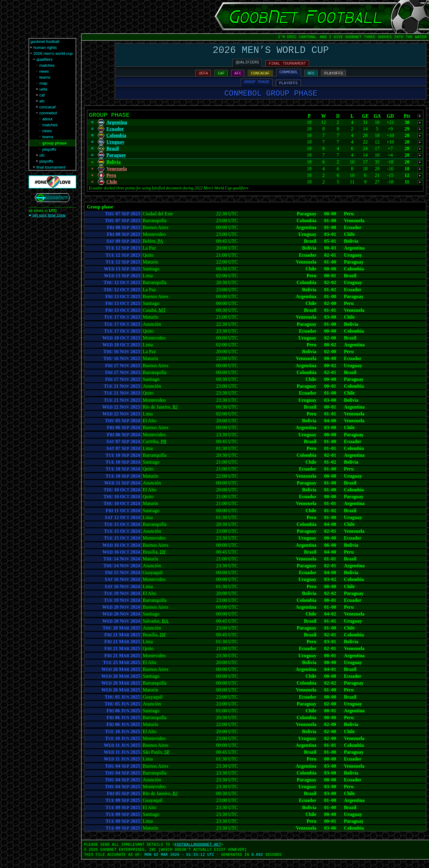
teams (45, 77)
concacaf (47, 107)
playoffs (49, 149)
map (43, 83)
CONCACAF (260, 77)
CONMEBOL (289, 76)
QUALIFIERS (247, 65)
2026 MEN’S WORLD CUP (271, 52)
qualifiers (44, 59)
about (47, 119)
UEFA (203, 77)
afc (42, 101)
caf (42, 95)
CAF (221, 77)
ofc (42, 155)
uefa (43, 89)
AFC (238, 77)
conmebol (48, 113)
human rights (45, 47)
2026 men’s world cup (53, 53)
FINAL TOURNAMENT (287, 66)
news (44, 71)
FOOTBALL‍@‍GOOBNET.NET (198, 853)
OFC (311, 77)
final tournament (51, 167)
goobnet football (45, 42)
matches (47, 65)
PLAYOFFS (334, 77)
